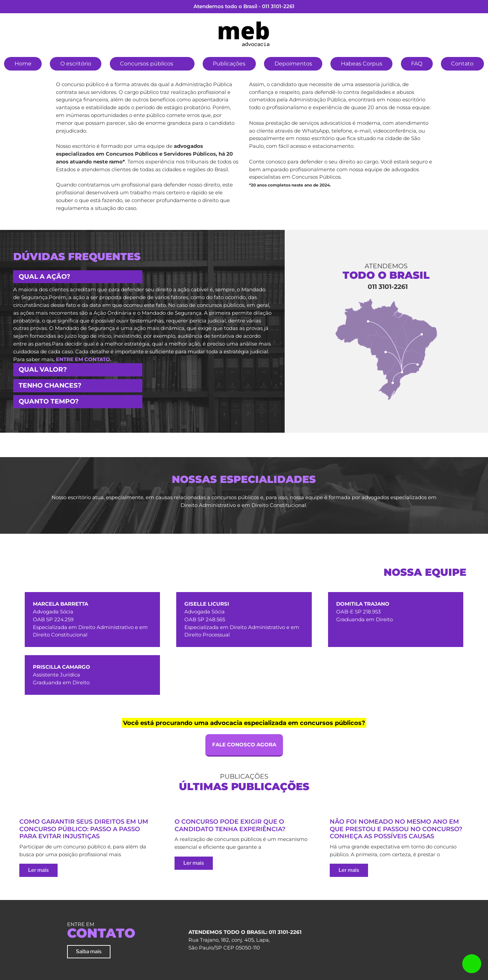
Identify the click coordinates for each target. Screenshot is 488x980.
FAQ (417, 64)
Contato (462, 64)
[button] (184, 63)
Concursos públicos (147, 64)
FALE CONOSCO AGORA (244, 744)
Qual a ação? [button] (44, 277)
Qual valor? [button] (43, 369)
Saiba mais (89, 951)
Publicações (229, 64)
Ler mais (38, 870)
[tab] (142, 277)
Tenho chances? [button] (50, 385)
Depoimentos (293, 64)
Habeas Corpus (362, 64)
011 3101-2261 (278, 6)
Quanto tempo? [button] (49, 401)
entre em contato (83, 359)
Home (23, 64)
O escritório (76, 64)
